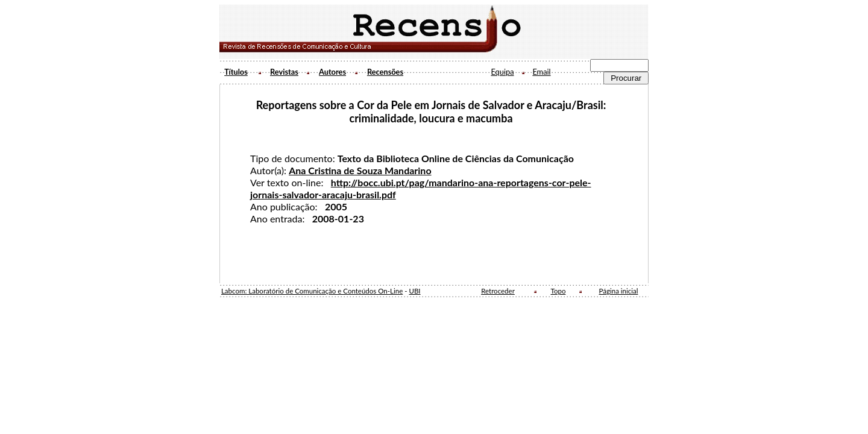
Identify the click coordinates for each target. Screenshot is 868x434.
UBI (414, 291)
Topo (558, 291)
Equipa (502, 72)
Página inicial (619, 291)
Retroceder (498, 291)
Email (541, 72)
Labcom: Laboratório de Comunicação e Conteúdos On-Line (312, 291)
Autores (332, 72)
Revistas (284, 72)
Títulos (236, 72)
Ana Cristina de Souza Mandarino (360, 170)
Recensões (385, 72)
